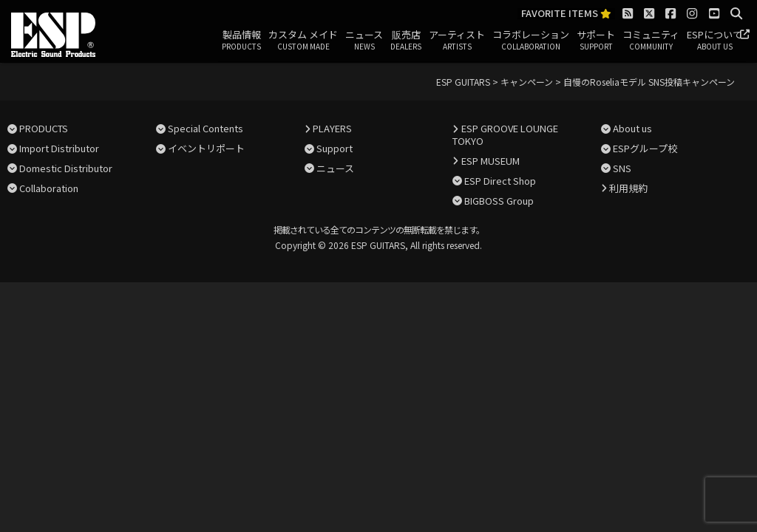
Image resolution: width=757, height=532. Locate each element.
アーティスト (457, 41)
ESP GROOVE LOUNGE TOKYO (505, 134)
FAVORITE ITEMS (566, 14)
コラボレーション (531, 41)
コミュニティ (651, 41)
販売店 (406, 41)
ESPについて (714, 41)
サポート (596, 41)
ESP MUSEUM (490, 161)
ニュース (364, 41)
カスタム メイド (303, 41)
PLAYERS (332, 128)
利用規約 (628, 188)
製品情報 (241, 41)
